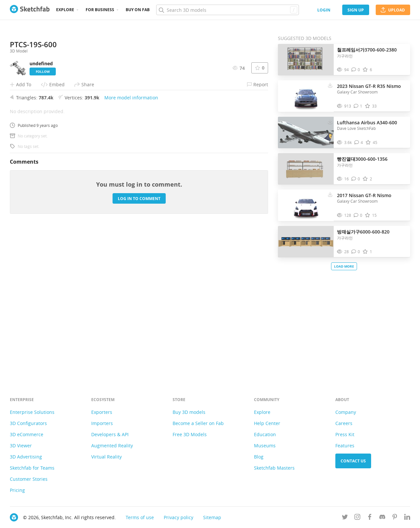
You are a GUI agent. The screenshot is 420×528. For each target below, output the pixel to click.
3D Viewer (21, 446)
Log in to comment (139, 343)
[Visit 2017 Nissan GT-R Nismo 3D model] (306, 205)
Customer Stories (29, 479)
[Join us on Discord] (382, 518)
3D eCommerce (27, 434)
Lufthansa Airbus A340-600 (367, 122)
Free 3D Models (190, 434)
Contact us (353, 461)
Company (346, 412)
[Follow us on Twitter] (345, 518)
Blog (259, 457)
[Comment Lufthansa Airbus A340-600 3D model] (359, 142)
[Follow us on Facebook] (370, 518)
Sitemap (212, 517)
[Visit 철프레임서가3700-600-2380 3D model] (306, 60)
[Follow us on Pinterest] (395, 518)
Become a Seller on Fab (198, 423)
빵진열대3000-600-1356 (362, 159)
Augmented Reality (112, 446)
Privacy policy (178, 517)
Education (265, 434)
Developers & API (110, 434)
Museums (265, 446)
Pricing (17, 490)
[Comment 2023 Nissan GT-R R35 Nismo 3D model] (358, 106)
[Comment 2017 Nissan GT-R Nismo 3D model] (358, 215)
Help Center (267, 423)
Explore (65, 10)
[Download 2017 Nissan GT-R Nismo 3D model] (330, 194)
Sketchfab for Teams (32, 468)
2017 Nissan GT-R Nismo (364, 195)
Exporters (102, 412)
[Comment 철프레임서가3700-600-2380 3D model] (356, 70)
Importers (102, 423)
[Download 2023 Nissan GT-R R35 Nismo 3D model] (330, 85)
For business (100, 10)
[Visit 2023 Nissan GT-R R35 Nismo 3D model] (306, 96)
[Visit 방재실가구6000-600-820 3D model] (306, 242)
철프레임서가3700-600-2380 (367, 50)
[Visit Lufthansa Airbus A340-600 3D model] (306, 132)
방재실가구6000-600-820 (363, 232)
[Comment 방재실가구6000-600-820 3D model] (356, 252)
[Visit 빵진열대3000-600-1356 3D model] (306, 169)
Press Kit (345, 434)
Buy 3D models (189, 412)
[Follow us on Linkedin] (407, 518)
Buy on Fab (138, 10)
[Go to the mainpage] (30, 10)
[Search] (227, 10)
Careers (344, 423)
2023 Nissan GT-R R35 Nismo (369, 86)
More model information (131, 242)
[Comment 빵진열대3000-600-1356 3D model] (356, 179)
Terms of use (140, 517)
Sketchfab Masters (274, 468)
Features (345, 446)
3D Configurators (28, 423)
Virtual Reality (106, 457)
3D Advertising (26, 457)
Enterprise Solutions (32, 412)
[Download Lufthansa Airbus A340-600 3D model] (330, 121)
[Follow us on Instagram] (357, 518)
